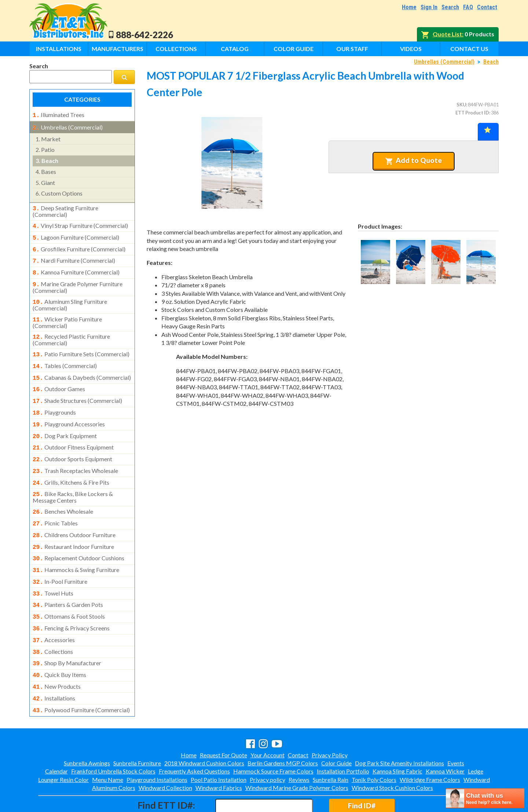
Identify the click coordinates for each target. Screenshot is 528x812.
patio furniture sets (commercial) (81, 345)
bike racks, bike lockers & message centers (73, 479)
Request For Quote (223, 723)
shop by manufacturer (67, 635)
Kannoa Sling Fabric (397, 740)
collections (53, 625)
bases (46, 170)
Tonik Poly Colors (374, 748)
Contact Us (469, 49)
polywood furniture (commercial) (81, 679)
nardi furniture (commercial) (74, 256)
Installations (59, 49)
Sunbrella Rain (331, 748)
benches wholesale (63, 493)
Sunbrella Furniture (137, 731)
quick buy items (59, 646)
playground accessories (69, 411)
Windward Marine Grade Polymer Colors (297, 756)
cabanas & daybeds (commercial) (82, 367)
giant (45, 181)
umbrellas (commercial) (68, 127)
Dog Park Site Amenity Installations (399, 731)
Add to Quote (413, 160)
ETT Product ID (472, 113)
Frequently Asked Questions (194, 740)
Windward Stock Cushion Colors (392, 756)
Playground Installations (157, 748)
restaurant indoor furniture (73, 526)
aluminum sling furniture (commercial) (70, 298)
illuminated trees (58, 115)
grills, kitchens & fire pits (71, 466)
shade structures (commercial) (77, 389)
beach (47, 159)
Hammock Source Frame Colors (273, 740)
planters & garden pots (68, 580)
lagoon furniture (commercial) (76, 234)
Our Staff (352, 49)
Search (450, 7)
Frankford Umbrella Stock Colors (113, 740)
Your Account (267, 723)
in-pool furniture (60, 559)
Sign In (429, 7)
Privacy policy (267, 748)
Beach (491, 62)
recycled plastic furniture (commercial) (71, 331)
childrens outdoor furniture (74, 515)
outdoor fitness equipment (73, 433)
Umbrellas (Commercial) (444, 62)
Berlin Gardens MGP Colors (283, 731)
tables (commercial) (65, 356)
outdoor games (59, 378)
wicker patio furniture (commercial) (67, 314)
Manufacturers (118, 49)
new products (57, 657)
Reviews (299, 748)
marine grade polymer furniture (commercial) (78, 281)
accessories (54, 613)
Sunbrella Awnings (87, 731)
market (48, 137)
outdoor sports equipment (72, 444)
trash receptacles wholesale (75, 455)
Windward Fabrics (219, 756)
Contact (487, 7)
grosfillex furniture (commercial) (79, 245)
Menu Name (108, 748)
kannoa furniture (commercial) (76, 267)
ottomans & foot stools (69, 591)
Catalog (235, 49)
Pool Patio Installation (219, 748)
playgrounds (54, 400)
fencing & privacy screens (71, 602)
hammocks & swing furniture (76, 548)
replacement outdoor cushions (78, 537)
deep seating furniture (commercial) (65, 209)
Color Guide (294, 49)
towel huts (53, 570)
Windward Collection (165, 756)
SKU (461, 105)
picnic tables (55, 504)
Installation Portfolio (343, 740)
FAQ (468, 7)
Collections (176, 49)
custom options (59, 192)
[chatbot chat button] (485, 798)
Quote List (447, 34)
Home (409, 7)
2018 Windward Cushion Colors (204, 731)
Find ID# (362, 774)
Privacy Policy (330, 723)
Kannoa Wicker (445, 740)
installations (54, 668)
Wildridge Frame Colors (430, 748)
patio (45, 148)
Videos (411, 49)
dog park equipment (65, 422)
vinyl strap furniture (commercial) (80, 223)
